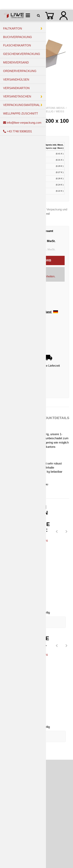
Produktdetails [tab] (53, 418)
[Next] (66, 532)
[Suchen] (39, 16)
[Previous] (57, 532)
